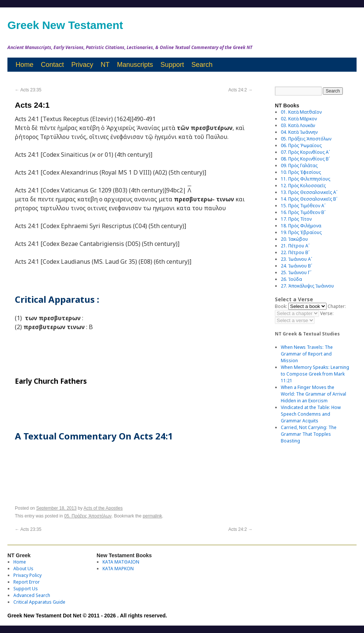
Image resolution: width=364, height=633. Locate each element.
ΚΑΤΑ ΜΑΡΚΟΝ (118, 569)
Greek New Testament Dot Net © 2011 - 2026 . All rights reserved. (87, 616)
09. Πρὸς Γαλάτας (299, 165)
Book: (281, 306)
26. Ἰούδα (291, 279)
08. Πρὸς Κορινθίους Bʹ (305, 159)
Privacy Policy (27, 575)
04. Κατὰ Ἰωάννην (299, 132)
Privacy (82, 65)
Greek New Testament (65, 25)
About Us (23, 569)
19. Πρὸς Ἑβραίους (301, 232)
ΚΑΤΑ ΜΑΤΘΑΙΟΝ (121, 562)
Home (25, 65)
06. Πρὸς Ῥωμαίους (301, 145)
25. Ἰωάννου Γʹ (296, 272)
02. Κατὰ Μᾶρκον (299, 119)
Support (172, 65)
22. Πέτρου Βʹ (295, 252)
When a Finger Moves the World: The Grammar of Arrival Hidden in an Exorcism (313, 394)
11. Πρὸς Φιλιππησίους (305, 179)
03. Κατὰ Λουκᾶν (298, 125)
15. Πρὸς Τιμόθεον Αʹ (303, 206)
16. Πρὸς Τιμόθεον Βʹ (303, 212)
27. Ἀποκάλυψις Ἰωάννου (307, 286)
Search (202, 65)
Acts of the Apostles (103, 508)
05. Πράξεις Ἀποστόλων (88, 516)
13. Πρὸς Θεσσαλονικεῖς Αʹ (309, 192)
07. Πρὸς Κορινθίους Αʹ (305, 152)
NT (105, 65)
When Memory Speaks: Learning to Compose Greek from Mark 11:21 (315, 374)
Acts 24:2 (240, 90)
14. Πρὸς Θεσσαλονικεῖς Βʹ (309, 199)
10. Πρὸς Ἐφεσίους (301, 172)
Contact (52, 65)
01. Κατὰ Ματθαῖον (301, 112)
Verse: (327, 313)
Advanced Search (32, 595)
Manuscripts (135, 65)
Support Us (26, 589)
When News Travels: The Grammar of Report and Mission (307, 354)
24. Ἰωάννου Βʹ (296, 266)
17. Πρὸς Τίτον (296, 219)
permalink (152, 516)
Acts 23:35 (28, 90)
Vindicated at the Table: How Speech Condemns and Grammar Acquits (311, 414)
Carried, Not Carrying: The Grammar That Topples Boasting (309, 434)
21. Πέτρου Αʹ (295, 246)
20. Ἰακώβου (294, 239)
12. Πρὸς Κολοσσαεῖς (303, 186)
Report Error (27, 582)
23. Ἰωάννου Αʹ (296, 259)
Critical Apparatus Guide (39, 602)
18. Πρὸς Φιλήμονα (301, 226)
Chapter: (337, 306)
